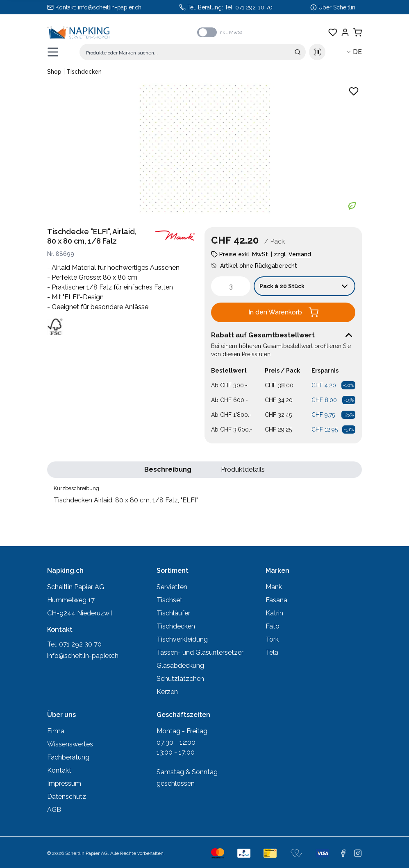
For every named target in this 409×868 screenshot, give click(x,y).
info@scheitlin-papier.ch (110, 7)
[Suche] (193, 52)
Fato (273, 626)
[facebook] (343, 853)
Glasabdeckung (180, 666)
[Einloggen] (345, 32)
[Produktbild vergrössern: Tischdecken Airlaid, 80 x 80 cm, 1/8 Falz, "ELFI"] (204, 149)
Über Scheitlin (337, 7)
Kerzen (167, 692)
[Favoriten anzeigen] (333, 32)
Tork (272, 639)
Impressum (64, 783)
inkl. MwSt (230, 32)
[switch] (207, 32)
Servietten (172, 587)
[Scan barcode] (317, 52)
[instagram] (358, 853)
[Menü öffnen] (53, 52)
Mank (274, 587)
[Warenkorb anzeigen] (357, 32)
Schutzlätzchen (180, 679)
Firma (56, 731)
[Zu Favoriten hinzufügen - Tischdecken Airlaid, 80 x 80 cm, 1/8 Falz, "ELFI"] (354, 91)
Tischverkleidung (182, 639)
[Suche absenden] (298, 52)
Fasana (276, 600)
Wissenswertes (70, 744)
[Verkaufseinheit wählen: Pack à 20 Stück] (304, 286)
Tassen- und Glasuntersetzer (200, 652)
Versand (300, 254)
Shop (54, 72)
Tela (272, 652)
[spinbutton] (231, 286)
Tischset (169, 600)
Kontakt (59, 770)
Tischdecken (84, 72)
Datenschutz (67, 797)
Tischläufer (173, 613)
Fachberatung (68, 757)
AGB (54, 810)
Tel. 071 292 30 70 (249, 7)
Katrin (274, 613)
